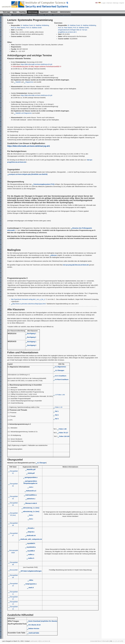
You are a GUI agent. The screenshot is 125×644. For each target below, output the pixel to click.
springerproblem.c (30, 477)
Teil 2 (56, 415)
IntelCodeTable (33, 633)
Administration (65, 12)
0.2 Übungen (59, 370)
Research (54, 12)
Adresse (53, 255)
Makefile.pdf (30, 470)
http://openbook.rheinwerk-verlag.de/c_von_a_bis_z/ (28, 299)
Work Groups (33, 12)
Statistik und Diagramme (23, 113)
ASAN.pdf (30, 473)
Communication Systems (30, 15)
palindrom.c (30, 499)
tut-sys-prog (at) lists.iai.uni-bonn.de (76, 265)
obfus (30, 580)
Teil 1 (56, 411)
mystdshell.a (30, 547)
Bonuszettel (13, 570)
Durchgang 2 (31, 337)
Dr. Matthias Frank (27, 25)
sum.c (30, 487)
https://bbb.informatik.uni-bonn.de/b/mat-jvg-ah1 (29, 146)
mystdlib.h (30, 551)
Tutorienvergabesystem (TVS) (43, 184)
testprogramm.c (30, 584)
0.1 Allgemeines (60, 367)
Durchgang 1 (31, 333)
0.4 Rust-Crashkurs (61, 379)
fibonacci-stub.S (30, 503)
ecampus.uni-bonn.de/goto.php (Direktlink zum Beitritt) (27, 174)
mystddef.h (30, 543)
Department (44, 12)
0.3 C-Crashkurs (60, 376)
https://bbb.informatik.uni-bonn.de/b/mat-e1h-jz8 (36, 64)
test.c (30, 519)
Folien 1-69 (62, 429)
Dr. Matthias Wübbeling (41, 25)
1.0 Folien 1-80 (59, 395)
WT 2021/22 (48, 15)
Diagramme (29, 82)
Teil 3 (56, 419)
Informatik (105, 641)
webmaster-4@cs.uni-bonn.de (40, 641)
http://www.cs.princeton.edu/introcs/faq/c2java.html (28, 304)
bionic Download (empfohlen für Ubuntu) (42, 621)
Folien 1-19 (58, 407)
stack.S (30, 588)
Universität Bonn (96, 641)
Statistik (18, 82)
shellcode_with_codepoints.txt (30, 539)
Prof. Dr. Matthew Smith (34, 28)
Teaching (22, 12)
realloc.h (30, 558)
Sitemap (115, 3)
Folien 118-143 (64, 436)
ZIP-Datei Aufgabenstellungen (30, 571)
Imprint (122, 3)
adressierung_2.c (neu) (30, 511)
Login (104, 3)
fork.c (30, 515)
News (15, 12)
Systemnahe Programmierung (62, 15)
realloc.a (30, 554)
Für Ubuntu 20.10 (34, 625)
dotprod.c (30, 532)
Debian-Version (33, 629)
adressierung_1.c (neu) (30, 508)
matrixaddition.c (30, 495)
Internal (109, 3)
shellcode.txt (30, 536)
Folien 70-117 (63, 433)
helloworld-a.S (30, 491)
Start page (7, 12)
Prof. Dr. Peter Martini (18, 28)
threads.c (30, 528)
